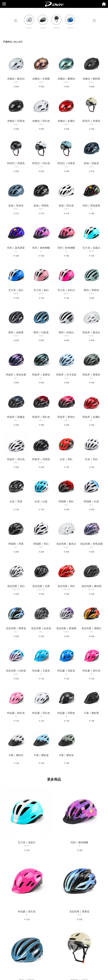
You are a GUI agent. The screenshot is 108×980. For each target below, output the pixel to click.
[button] (16, 21)
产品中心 (8, 42)
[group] (29, 22)
